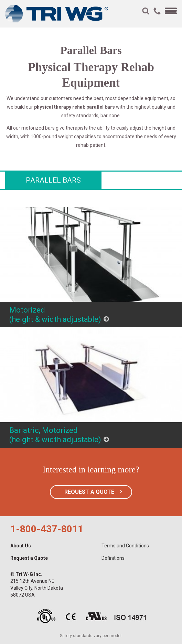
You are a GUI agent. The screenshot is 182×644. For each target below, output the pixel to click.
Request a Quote (29, 558)
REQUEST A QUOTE (89, 492)
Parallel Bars (53, 180)
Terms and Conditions (125, 546)
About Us (21, 546)
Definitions (113, 558)
